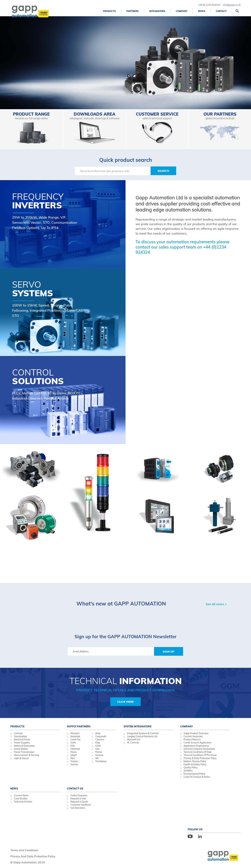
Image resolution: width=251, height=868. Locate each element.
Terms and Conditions (24, 850)
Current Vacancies (193, 736)
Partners (133, 11)
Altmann (75, 733)
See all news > (216, 604)
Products (109, 11)
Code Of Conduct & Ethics (197, 777)
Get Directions (78, 808)
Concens (100, 739)
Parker (99, 752)
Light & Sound (21, 758)
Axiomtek (75, 736)
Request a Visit (78, 798)
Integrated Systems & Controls (143, 733)
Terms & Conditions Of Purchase (200, 755)
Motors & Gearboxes (24, 746)
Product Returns (192, 739)
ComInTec (75, 739)
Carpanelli (101, 736)
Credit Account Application (198, 743)
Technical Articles (23, 802)
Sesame (99, 755)
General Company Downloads (199, 749)
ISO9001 (188, 771)
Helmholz (75, 749)
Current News (21, 795)
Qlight (74, 755)
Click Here (125, 702)
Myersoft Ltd (134, 739)
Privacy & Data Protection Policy (200, 758)
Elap (98, 743)
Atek (98, 733)
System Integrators (138, 726)
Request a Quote (79, 802)
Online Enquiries (79, 795)
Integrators (157, 11)
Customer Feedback (81, 805)
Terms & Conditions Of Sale (197, 752)
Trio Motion (101, 761)
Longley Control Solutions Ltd (142, 736)
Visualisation (20, 736)
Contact (221, 11)
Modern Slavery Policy (195, 761)
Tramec (74, 761)
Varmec (74, 764)
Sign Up (169, 652)
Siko (73, 758)
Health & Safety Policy (195, 764)
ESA (73, 746)
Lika (97, 749)
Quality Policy (191, 767)
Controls (18, 733)
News (202, 11)
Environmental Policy (194, 774)
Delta (73, 743)
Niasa (73, 752)
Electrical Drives (22, 739)
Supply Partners (79, 726)
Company (182, 11)
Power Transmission (24, 752)
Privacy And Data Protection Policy (33, 856)
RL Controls (133, 743)
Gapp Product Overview (196, 733)
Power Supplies (22, 743)
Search (163, 171)
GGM (98, 746)
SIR (97, 758)
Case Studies (21, 798)
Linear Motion (21, 749)
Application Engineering (196, 746)
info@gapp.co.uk (232, 5)
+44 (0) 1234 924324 (209, 5)
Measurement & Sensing (26, 755)
